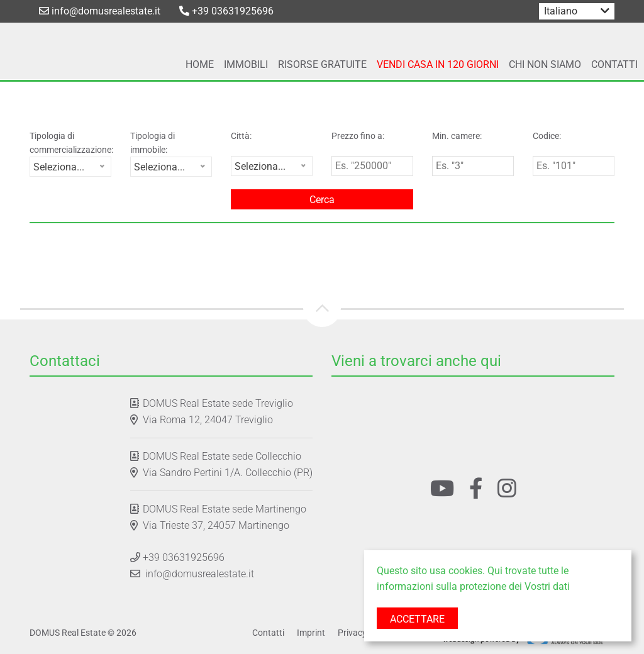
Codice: (547, 136)
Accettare (417, 619)
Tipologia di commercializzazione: (70, 143)
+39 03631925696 (226, 11)
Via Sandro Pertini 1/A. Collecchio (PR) (228, 473)
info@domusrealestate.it (100, 11)
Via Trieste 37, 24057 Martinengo (216, 525)
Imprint (311, 633)
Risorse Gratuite (322, 64)
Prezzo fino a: (358, 136)
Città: (241, 136)
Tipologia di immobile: (153, 143)
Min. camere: (457, 136)
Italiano (561, 11)
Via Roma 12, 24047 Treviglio (208, 420)
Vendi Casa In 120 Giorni (438, 64)
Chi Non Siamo (545, 64)
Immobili (246, 64)
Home (200, 64)
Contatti (614, 64)
